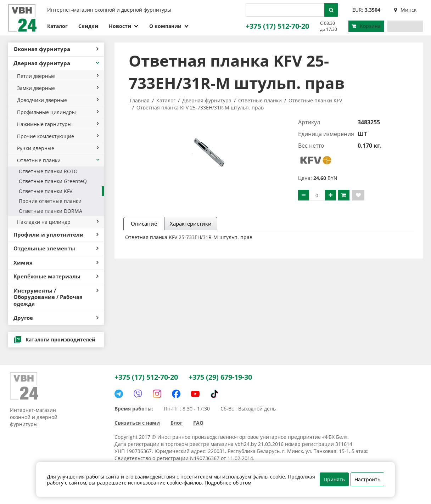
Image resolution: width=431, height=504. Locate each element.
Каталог (57, 26)
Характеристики (191, 223)
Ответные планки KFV (46, 191)
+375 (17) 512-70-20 (277, 26)
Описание (144, 223)
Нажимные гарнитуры (58, 124)
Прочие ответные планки (50, 201)
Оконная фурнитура (56, 49)
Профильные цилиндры (58, 112)
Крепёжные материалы (56, 276)
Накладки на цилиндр (58, 222)
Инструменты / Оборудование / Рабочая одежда (56, 297)
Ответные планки (59, 160)
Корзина (366, 26)
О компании (169, 26)
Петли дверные (58, 76)
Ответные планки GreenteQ (53, 181)
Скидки (88, 26)
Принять (334, 479)
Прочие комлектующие (58, 136)
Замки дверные (58, 88)
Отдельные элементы (56, 248)
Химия (56, 263)
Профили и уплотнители (56, 235)
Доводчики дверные (58, 100)
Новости (124, 26)
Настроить (367, 479)
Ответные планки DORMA (51, 211)
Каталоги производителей (54, 340)
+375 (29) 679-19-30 (220, 377)
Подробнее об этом (228, 483)
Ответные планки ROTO (48, 171)
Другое (56, 318)
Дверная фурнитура (57, 63)
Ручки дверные (58, 148)
